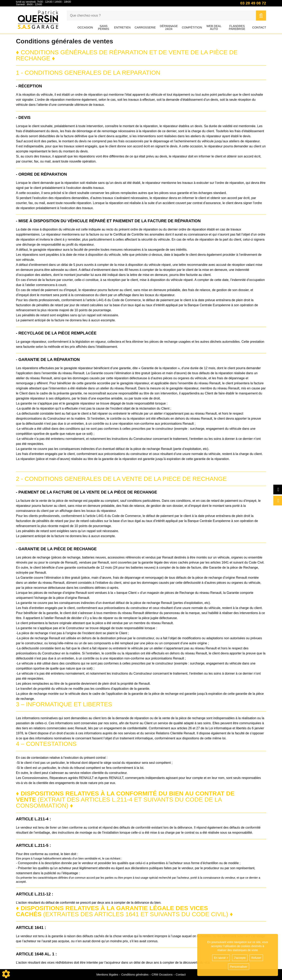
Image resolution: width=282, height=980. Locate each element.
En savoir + (221, 958)
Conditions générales (135, 975)
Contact (259, 27)
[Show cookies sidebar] (6, 974)
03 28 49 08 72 (253, 3)
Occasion (85, 27)
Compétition (192, 27)
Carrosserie (145, 27)
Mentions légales (107, 975)
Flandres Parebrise (237, 27)
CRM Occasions (162, 975)
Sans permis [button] (104, 27)
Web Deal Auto (214, 27)
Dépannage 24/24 (169, 27)
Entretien (122, 27)
